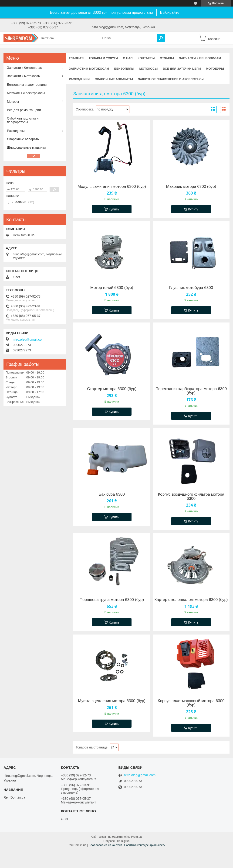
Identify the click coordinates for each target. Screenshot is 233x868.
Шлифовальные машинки (26, 148)
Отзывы (167, 58)
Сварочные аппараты (114, 79)
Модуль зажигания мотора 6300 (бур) (112, 187)
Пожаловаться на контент (105, 845)
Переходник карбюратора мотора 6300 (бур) (191, 391)
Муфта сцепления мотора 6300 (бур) (112, 701)
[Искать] (161, 38)
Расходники (79, 79)
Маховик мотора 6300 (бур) (191, 187)
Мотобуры (215, 69)
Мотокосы (148, 69)
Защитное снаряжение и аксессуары (171, 79)
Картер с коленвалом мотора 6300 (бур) (191, 600)
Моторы (13, 102)
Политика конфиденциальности (145, 845)
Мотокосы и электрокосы (26, 93)
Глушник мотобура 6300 (191, 288)
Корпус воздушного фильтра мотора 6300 (191, 497)
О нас (128, 58)
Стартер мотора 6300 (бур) (112, 389)
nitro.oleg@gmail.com (29, 340)
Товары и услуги (103, 58)
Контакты (146, 58)
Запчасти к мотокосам (89, 69)
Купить (114, 209)
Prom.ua (136, 837)
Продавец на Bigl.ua (117, 841)
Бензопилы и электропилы (27, 85)
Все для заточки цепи (182, 69)
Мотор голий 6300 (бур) (112, 288)
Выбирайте (170, 12)
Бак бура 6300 (112, 494)
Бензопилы (124, 69)
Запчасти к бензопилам (200, 58)
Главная (76, 58)
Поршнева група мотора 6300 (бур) (112, 600)
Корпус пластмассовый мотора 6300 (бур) (191, 703)
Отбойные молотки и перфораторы (23, 120)
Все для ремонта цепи (24, 110)
